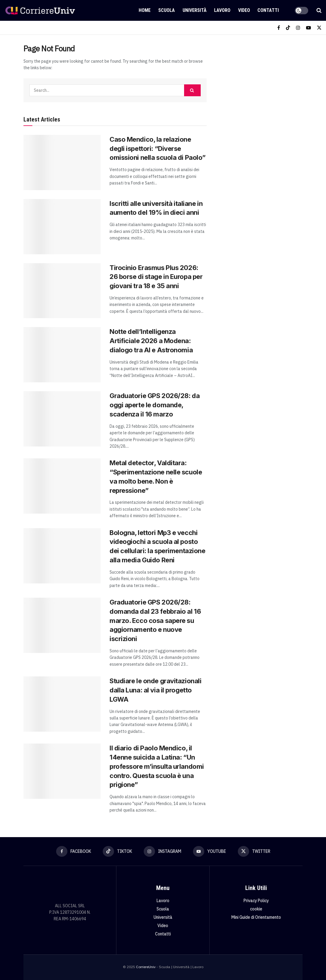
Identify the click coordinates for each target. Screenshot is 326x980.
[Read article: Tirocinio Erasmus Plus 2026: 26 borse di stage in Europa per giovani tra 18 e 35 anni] (62, 291)
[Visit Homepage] (40, 10)
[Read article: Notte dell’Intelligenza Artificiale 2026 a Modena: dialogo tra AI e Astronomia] (62, 355)
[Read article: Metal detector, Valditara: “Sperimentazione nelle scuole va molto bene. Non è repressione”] (62, 486)
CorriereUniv (146, 967)
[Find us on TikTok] (288, 28)
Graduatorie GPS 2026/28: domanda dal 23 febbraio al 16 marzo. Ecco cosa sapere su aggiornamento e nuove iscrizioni (155, 620)
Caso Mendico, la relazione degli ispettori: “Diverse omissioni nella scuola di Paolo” (158, 149)
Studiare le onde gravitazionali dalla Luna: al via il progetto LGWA (155, 690)
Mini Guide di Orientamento (256, 917)
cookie (256, 909)
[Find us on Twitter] (319, 28)
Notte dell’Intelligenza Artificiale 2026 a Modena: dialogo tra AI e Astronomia (151, 341)
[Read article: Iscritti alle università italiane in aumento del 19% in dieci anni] (62, 227)
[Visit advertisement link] (261, 85)
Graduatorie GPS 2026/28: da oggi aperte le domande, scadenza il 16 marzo (155, 405)
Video (244, 10)
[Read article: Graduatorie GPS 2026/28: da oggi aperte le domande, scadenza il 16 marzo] (62, 419)
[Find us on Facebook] (279, 28)
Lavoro (222, 10)
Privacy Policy (256, 901)
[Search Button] (319, 10)
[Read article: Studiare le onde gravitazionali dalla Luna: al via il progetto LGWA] (62, 704)
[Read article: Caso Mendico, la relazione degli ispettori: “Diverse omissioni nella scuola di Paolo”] (62, 162)
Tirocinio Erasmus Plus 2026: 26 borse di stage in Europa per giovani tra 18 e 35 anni (156, 277)
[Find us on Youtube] (308, 28)
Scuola (167, 10)
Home (145, 10)
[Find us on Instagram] (298, 28)
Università (195, 10)
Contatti (268, 10)
